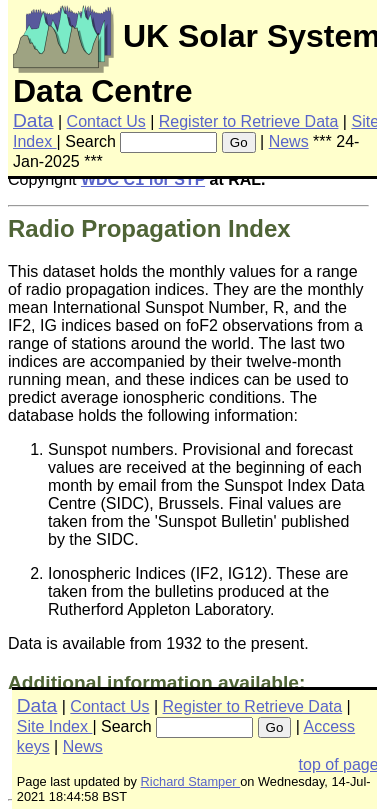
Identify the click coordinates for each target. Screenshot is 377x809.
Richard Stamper (191, 781)
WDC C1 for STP (143, 179)
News (289, 141)
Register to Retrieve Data (249, 121)
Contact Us (106, 121)
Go (239, 142)
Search (90, 141)
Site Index (55, 726)
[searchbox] (168, 142)
